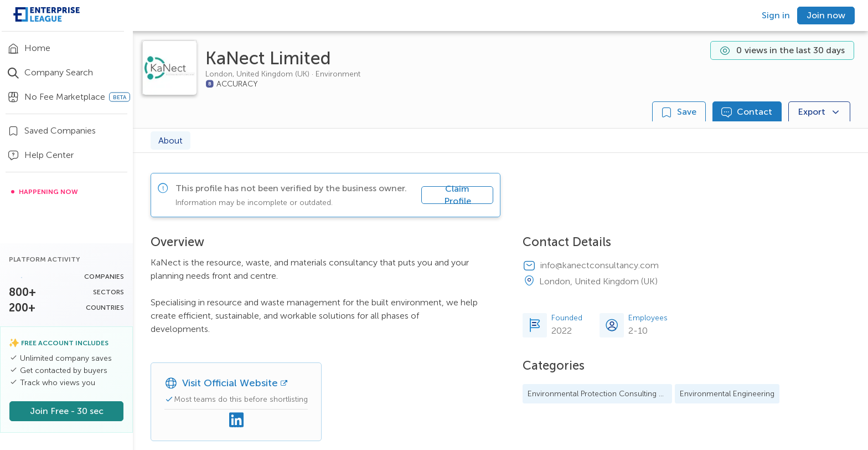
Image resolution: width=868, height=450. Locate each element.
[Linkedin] (236, 421)
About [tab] (170, 140)
